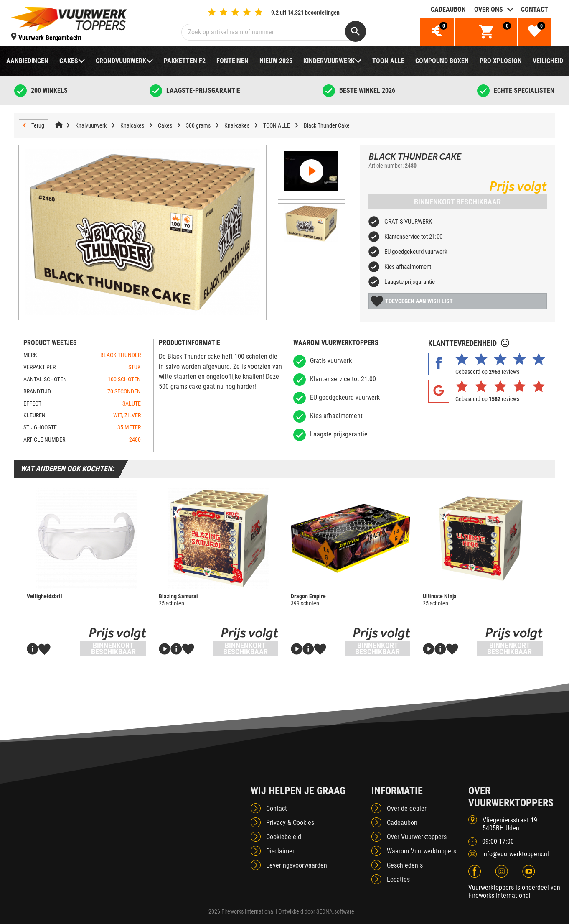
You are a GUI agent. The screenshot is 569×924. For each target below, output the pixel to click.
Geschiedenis (405, 865)
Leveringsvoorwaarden (297, 865)
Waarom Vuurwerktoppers (422, 851)
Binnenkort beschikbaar (457, 202)
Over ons (489, 9)
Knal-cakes (237, 125)
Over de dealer (407, 808)
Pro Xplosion (501, 61)
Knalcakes (132, 125)
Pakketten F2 (185, 61)
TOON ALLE (388, 61)
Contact (535, 9)
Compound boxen (442, 61)
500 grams (198, 125)
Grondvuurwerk (121, 61)
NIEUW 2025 (276, 61)
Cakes (69, 61)
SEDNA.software (335, 911)
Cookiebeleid (284, 837)
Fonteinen (232, 61)
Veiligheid (548, 61)
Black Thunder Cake (327, 125)
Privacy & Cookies (290, 823)
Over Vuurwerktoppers (417, 837)
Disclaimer (280, 851)
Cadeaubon (448, 9)
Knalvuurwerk (91, 125)
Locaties (398, 879)
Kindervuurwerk (329, 61)
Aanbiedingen (27, 61)
